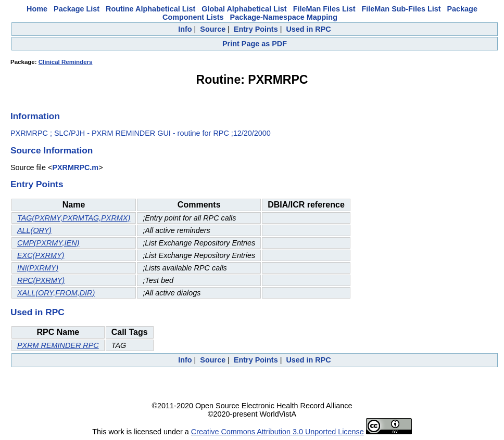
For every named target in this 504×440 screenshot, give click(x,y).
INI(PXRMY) (38, 268)
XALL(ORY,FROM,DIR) (56, 293)
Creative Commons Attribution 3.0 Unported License (278, 432)
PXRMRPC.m (75, 167)
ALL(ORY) (34, 230)
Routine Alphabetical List (150, 9)
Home (37, 9)
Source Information (52, 150)
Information (35, 116)
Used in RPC (308, 29)
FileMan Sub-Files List (401, 9)
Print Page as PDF (255, 44)
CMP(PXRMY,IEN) (48, 243)
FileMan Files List (324, 9)
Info (185, 29)
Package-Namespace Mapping (284, 17)
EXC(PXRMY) (41, 255)
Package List (77, 9)
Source (213, 29)
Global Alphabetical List (244, 9)
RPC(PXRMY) (41, 280)
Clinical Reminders (66, 62)
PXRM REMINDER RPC (58, 345)
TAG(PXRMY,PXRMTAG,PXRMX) (74, 218)
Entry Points (256, 29)
